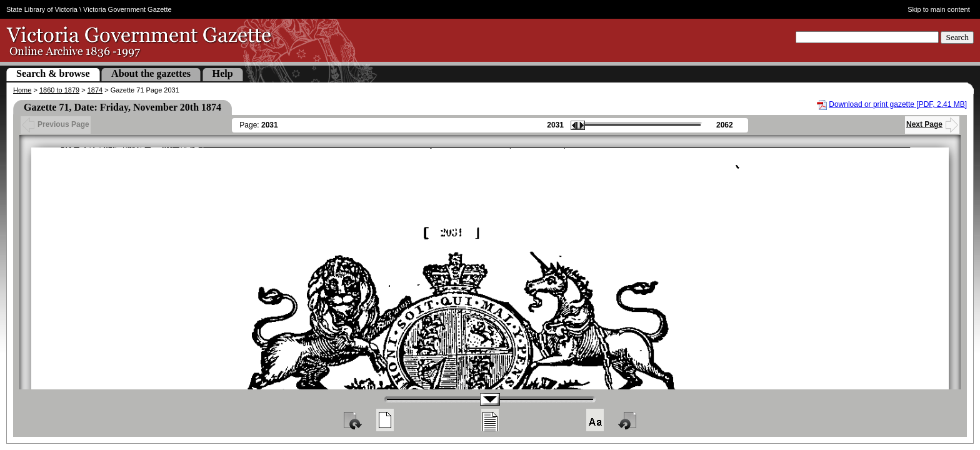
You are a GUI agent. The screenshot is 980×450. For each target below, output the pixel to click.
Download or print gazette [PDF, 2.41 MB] (898, 104)
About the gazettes (151, 73)
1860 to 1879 (59, 90)
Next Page (932, 124)
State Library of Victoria (42, 9)
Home (22, 90)
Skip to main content (939, 9)
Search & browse (53, 73)
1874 (95, 90)
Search (957, 37)
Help (223, 73)
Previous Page (56, 124)
